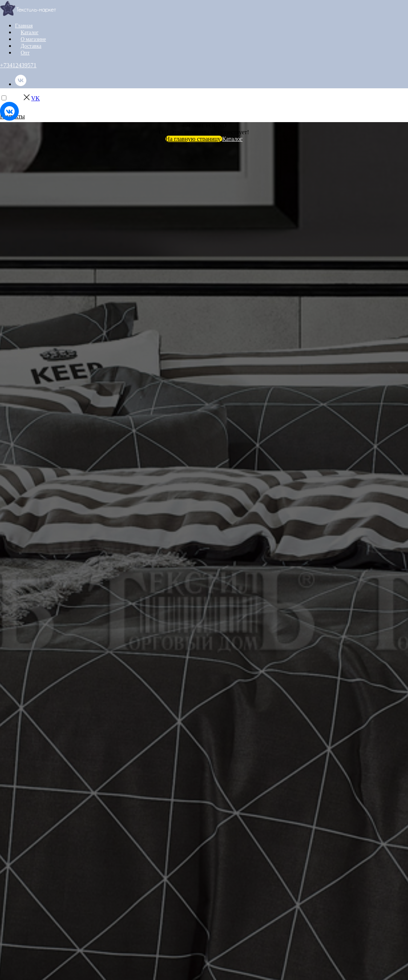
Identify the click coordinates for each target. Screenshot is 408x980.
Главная (24, 26)
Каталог (30, 33)
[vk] (21, 84)
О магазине (33, 39)
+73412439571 (18, 65)
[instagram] (21, 104)
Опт (25, 53)
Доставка (31, 46)
